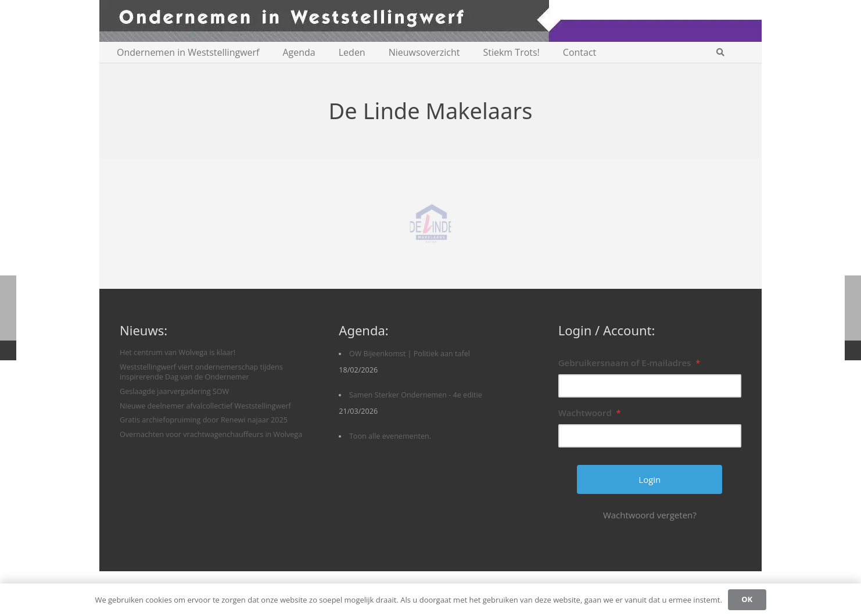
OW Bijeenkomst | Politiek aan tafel (410, 354)
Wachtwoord (590, 413)
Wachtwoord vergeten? (650, 515)
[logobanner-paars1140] (430, 21)
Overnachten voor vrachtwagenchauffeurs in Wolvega (211, 434)
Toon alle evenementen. (390, 436)
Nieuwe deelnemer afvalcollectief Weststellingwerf (205, 406)
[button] (720, 52)
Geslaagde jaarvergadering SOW (174, 391)
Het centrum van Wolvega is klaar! (177, 352)
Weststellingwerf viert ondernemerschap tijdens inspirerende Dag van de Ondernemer (201, 372)
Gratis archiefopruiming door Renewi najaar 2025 (204, 420)
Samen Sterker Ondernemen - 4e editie (416, 395)
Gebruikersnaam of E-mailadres (629, 363)
